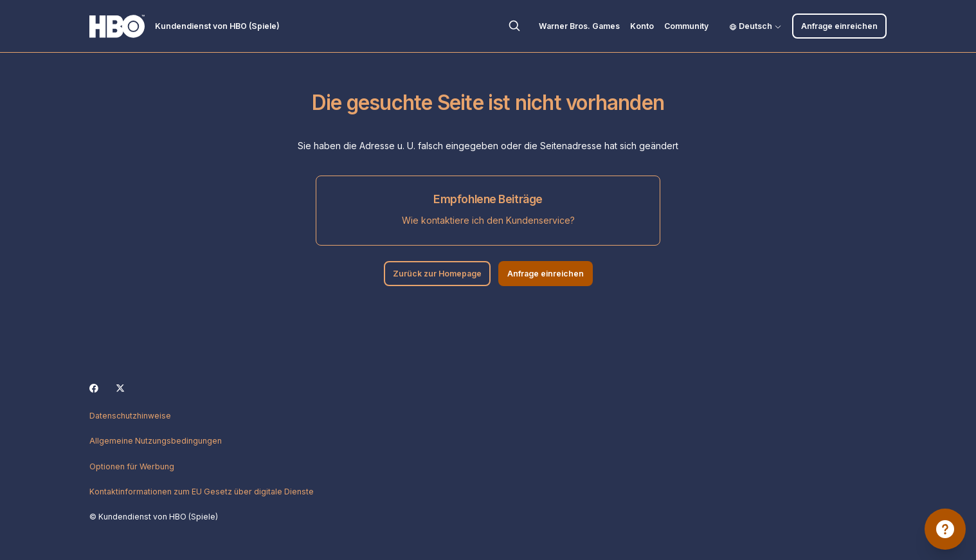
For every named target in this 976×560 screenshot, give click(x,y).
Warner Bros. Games (579, 26)
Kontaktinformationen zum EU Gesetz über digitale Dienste (202, 492)
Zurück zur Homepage (437, 274)
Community (686, 26)
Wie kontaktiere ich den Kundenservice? (488, 220)
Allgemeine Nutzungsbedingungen (156, 441)
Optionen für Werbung (132, 466)
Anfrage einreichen (839, 26)
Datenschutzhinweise (130, 416)
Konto (642, 26)
